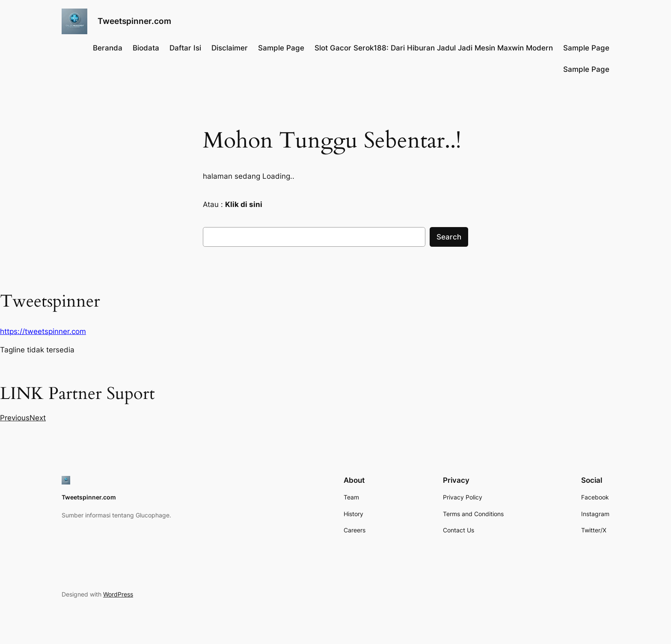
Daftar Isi (185, 48)
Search (449, 237)
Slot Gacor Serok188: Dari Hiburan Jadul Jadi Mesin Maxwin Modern (434, 48)
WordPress (118, 594)
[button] (15, 418)
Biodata (146, 48)
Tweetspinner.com (134, 21)
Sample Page (281, 48)
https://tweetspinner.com (43, 331)
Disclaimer (230, 48)
